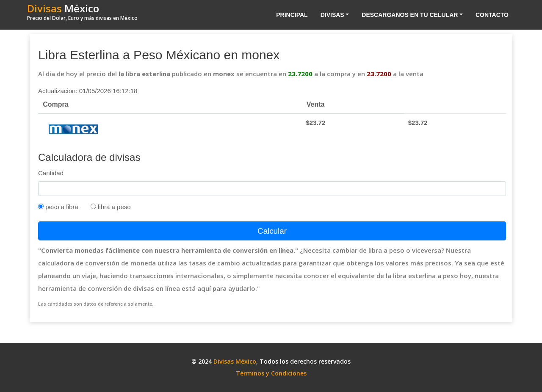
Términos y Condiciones (271, 373)
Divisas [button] (332, 15)
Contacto (492, 15)
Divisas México (235, 361)
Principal (292, 15)
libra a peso (111, 207)
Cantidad (51, 173)
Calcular (272, 231)
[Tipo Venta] (93, 206)
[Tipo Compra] (41, 206)
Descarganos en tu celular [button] (410, 15)
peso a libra (58, 207)
